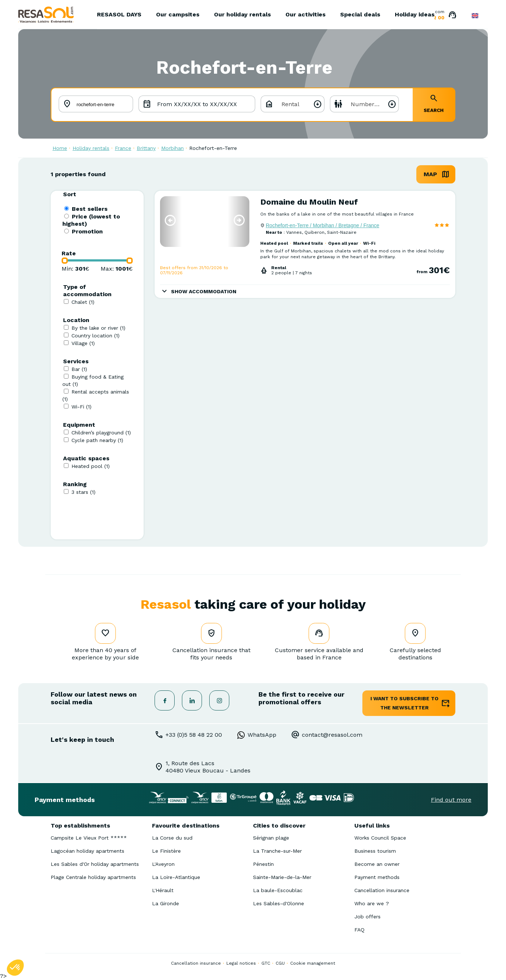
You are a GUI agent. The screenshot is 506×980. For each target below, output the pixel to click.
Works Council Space (380, 838)
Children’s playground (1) (101, 433)
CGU (280, 963)
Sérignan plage (271, 838)
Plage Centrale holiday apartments (93, 877)
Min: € (75, 269)
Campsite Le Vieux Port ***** (89, 838)
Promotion (87, 231)
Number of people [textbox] (375, 104)
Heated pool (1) (91, 466)
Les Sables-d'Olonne (279, 903)
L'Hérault (163, 890)
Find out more (451, 800)
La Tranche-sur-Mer (277, 851)
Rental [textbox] (290, 104)
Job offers (367, 917)
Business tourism (375, 851)
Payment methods (377, 877)
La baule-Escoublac (278, 890)
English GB (475, 16)
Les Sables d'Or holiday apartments (95, 864)
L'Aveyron (163, 864)
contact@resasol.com (332, 735)
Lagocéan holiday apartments (87, 851)
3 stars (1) (83, 492)
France (123, 148)
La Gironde (166, 903)
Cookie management (313, 963)
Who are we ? (372, 903)
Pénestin (263, 864)
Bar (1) (79, 369)
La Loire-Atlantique (176, 877)
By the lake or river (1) (98, 328)
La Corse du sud (172, 838)
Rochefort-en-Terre (213, 148)
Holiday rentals (91, 148)
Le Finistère (166, 851)
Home (60, 148)
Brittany (146, 148)
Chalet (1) (83, 302)
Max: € (117, 269)
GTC (266, 963)
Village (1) (83, 343)
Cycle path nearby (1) (97, 440)
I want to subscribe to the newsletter (404, 703)
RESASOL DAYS (119, 14)
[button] (170, 220)
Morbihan (172, 148)
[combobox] (293, 104)
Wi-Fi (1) (81, 407)
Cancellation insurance (382, 890)
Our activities (305, 14)
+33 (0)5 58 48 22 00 (194, 735)
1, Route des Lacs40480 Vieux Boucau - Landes (208, 767)
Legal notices (241, 963)
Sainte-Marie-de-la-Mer (282, 877)
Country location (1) (96, 336)
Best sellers (90, 209)
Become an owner (377, 864)
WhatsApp (262, 735)
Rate (69, 253)
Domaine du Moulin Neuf (309, 202)
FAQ (359, 930)
